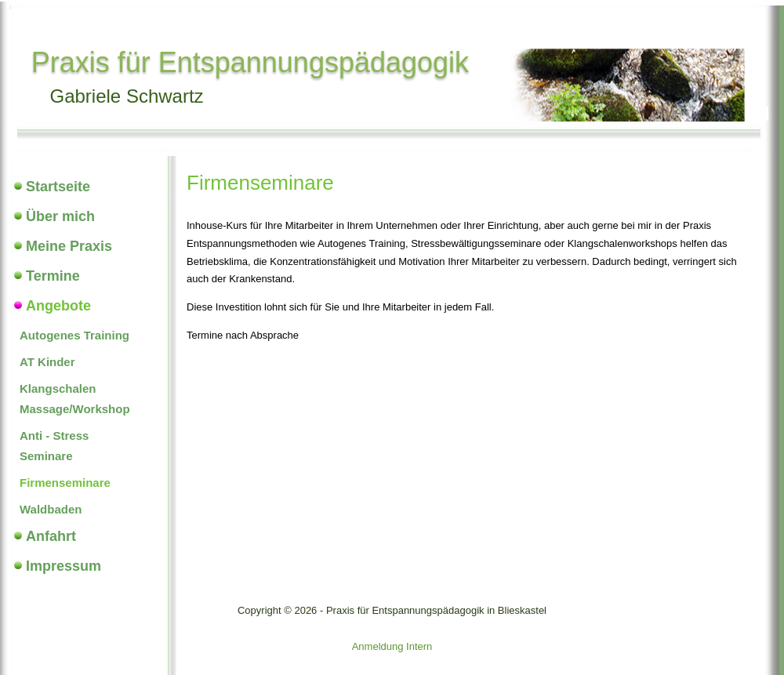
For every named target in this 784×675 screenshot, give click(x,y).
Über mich (60, 216)
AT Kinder (47, 362)
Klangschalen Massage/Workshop (75, 399)
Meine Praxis (69, 246)
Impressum (64, 566)
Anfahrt (51, 536)
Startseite (58, 187)
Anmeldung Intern (392, 646)
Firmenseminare (65, 483)
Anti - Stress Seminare (54, 446)
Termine (53, 276)
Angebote (58, 306)
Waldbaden (51, 509)
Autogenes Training (74, 335)
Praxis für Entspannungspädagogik (250, 62)
